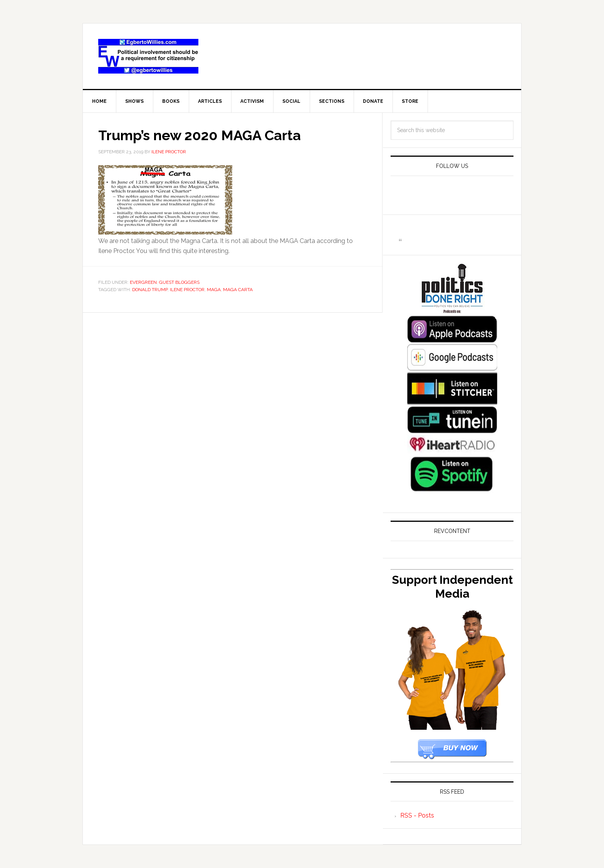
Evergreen (143, 282)
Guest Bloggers (179, 282)
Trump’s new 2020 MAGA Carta (200, 135)
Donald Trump (150, 290)
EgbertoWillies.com (148, 56)
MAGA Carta (238, 290)
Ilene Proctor (187, 290)
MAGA (214, 290)
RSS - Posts (417, 815)
